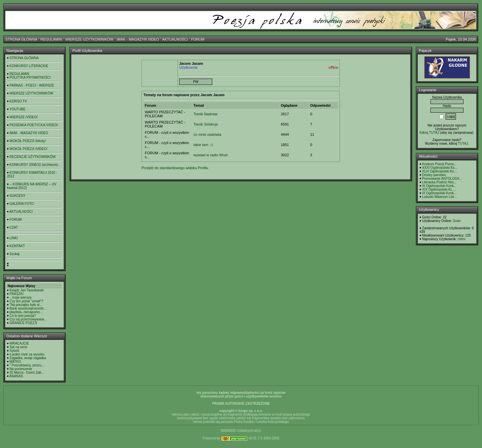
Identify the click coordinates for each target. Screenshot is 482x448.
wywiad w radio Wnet (210, 155)
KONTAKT (17, 246)
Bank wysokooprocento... (28, 308)
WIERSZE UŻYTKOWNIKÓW (89, 39)
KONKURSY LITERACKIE (29, 66)
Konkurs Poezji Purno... (440, 164)
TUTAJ (463, 144)
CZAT (14, 227)
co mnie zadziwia (207, 134)
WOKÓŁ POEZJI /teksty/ (28, 141)
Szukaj (15, 254)
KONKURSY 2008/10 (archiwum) (34, 165)
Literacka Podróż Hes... (439, 182)
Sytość (15, 351)
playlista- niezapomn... (26, 312)
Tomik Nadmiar (205, 114)
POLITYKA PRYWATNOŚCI (30, 77)
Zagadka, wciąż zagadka (28, 358)
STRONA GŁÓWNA (21, 39)
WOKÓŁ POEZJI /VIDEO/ (28, 149)
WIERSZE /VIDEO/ (24, 117)
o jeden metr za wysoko (27, 354)
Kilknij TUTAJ (429, 133)
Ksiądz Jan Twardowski (27, 290)
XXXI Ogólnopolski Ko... (440, 168)
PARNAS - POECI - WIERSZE (32, 85)
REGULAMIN (51, 39)
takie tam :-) (203, 145)
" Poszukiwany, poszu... (27, 365)
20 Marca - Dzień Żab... (27, 373)
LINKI (14, 238)
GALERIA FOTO (22, 204)
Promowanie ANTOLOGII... (442, 179)
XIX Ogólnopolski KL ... (439, 189)
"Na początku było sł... (26, 305)
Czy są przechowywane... (28, 319)
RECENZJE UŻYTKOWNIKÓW (33, 157)
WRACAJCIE (19, 343)
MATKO (15, 362)
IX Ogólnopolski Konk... (439, 186)
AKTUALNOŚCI (175, 39)
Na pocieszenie (21, 369)
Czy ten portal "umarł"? (26, 301)
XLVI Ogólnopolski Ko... (440, 171)
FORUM (198, 39)
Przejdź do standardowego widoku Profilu (175, 168)
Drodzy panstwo (434, 175)
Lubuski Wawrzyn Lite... (440, 197)
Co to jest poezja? (23, 316)
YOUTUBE (18, 109)
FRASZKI (17, 294)
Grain (457, 221)
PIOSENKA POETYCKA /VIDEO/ (34, 125)
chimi (461, 239)
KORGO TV (18, 101)
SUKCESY (18, 196)
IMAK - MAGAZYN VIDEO (138, 39)
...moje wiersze (21, 298)
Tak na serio (19, 347)
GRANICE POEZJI (23, 323)
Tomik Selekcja (205, 124)
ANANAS (16, 376)
